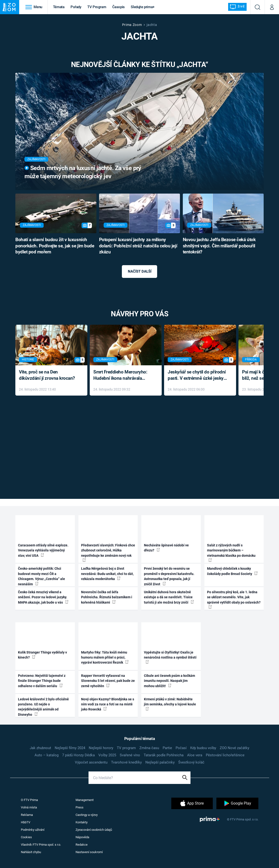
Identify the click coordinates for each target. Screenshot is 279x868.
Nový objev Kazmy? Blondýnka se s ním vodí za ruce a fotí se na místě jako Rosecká (108, 704)
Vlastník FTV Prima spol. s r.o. (41, 845)
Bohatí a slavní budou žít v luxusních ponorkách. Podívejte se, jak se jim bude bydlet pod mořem (55, 246)
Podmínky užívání (33, 830)
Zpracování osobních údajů (94, 830)
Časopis (119, 7)
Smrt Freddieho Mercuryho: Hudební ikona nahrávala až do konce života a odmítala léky (122, 376)
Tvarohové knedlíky (126, 762)
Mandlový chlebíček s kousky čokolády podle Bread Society (232, 571)
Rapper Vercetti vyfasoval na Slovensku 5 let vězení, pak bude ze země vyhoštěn (108, 681)
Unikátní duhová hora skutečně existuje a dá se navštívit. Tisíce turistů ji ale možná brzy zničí (169, 597)
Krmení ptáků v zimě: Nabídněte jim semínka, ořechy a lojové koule (170, 704)
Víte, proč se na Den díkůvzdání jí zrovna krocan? (47, 375)
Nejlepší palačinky (160, 762)
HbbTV (26, 822)
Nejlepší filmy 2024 (70, 748)
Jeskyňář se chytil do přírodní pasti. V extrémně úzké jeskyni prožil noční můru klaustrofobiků (197, 376)
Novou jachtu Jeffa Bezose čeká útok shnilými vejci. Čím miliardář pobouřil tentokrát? (219, 246)
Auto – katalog (47, 755)
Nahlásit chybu (31, 852)
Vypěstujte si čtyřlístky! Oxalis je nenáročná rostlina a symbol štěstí (170, 657)
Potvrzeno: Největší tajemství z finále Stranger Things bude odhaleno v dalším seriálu (42, 681)
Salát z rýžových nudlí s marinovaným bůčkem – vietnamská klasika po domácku (231, 553)
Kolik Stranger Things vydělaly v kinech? (42, 655)
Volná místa (29, 807)
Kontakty (82, 822)
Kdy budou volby (203, 748)
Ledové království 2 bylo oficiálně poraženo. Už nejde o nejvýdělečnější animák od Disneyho (43, 707)
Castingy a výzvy (87, 815)
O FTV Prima (29, 800)
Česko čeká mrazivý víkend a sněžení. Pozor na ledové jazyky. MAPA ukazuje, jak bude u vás (43, 597)
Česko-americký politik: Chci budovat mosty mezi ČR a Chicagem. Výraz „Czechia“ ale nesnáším (42, 576)
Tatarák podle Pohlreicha (164, 755)
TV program (126, 748)
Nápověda (82, 837)
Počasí (181, 748)
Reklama (27, 815)
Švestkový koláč (191, 762)
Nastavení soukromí (89, 852)
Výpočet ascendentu (91, 762)
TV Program (97, 7)
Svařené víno (130, 755)
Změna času (149, 748)
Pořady (76, 7)
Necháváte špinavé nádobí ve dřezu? (166, 548)
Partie (167, 748)
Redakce (82, 845)
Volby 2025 (107, 755)
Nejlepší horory (101, 748)
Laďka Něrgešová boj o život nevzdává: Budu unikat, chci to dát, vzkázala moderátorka (107, 574)
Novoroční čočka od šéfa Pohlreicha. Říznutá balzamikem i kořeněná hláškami (107, 597)
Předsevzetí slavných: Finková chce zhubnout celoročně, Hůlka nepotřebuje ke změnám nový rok (108, 553)
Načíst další (140, 271)
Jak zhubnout (40, 748)
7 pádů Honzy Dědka (78, 755)
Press (80, 807)
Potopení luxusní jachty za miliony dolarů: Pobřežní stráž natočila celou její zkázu (138, 246)
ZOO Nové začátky (234, 748)
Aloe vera (195, 755)
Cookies (26, 837)
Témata (59, 7)
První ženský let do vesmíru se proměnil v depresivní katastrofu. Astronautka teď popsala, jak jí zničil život (169, 576)
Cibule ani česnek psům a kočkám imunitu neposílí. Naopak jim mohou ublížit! (169, 681)
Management (85, 800)
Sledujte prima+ (143, 7)
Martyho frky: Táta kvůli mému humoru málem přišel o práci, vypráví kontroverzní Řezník (105, 657)
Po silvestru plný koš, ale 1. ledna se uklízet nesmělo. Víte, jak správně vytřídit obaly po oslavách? (234, 599)
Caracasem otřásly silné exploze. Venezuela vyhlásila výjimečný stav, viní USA (43, 550)
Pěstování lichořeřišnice (225, 755)
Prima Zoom (132, 25)
